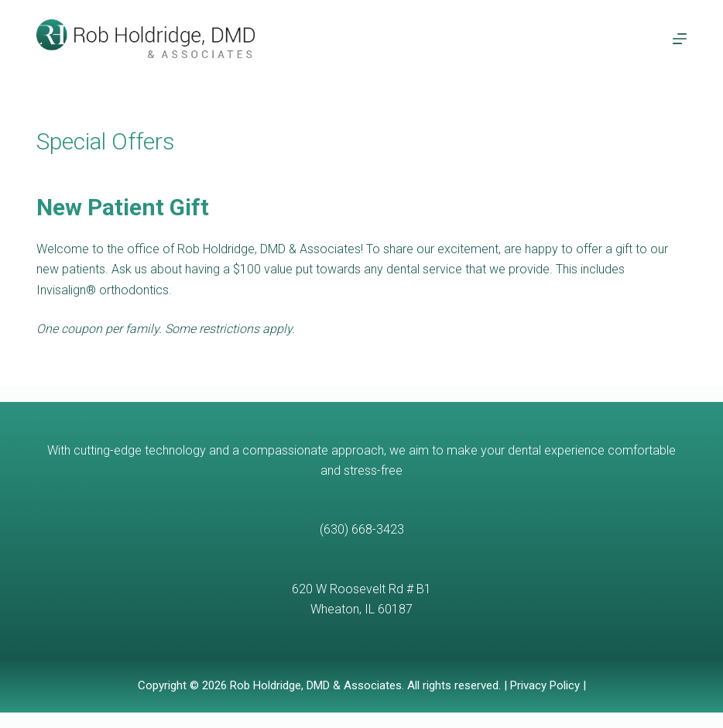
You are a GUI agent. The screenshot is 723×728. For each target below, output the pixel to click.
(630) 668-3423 (362, 529)
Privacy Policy (545, 685)
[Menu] (680, 39)
